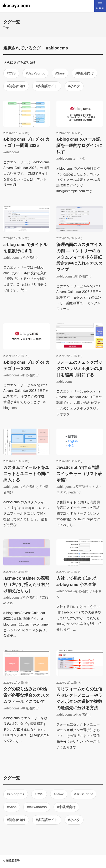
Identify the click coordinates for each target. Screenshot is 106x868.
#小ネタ (74, 86)
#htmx (59, 794)
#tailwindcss (37, 807)
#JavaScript (35, 73)
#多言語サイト (47, 86)
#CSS (11, 73)
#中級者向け (84, 73)
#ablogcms (16, 794)
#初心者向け (16, 86)
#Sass (60, 73)
